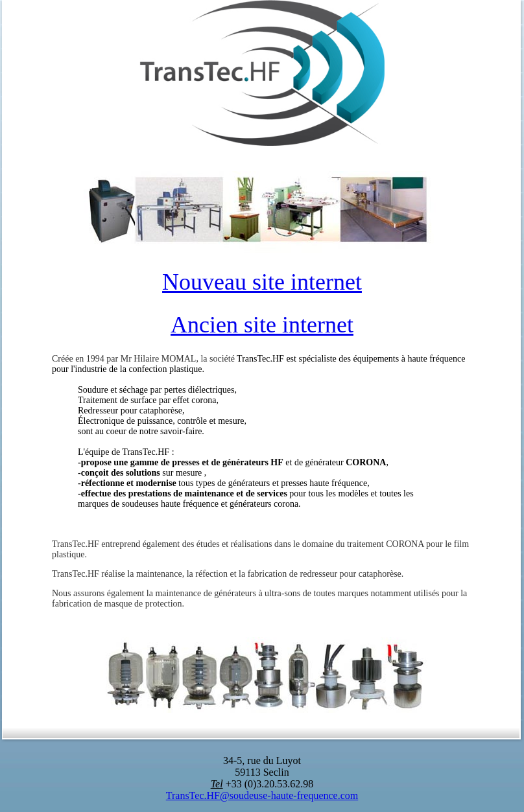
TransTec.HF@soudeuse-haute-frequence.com (262, 795)
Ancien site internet (262, 325)
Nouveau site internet (262, 282)
